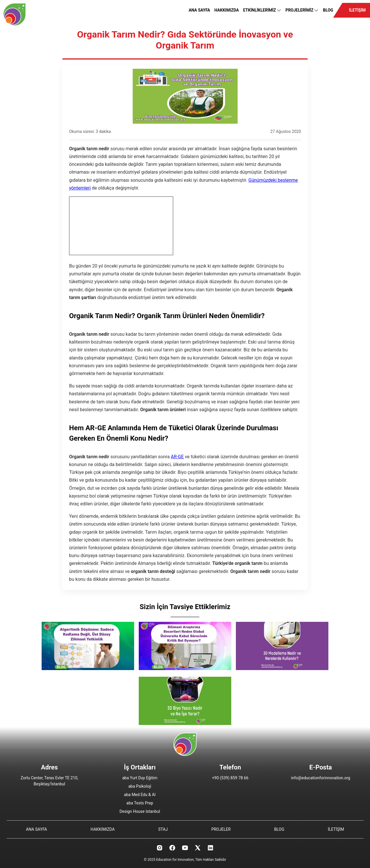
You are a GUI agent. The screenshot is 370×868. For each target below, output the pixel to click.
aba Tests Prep (140, 803)
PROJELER (221, 829)
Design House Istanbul (140, 811)
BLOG (328, 10)
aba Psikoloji (140, 786)
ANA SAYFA (199, 10)
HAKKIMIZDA (227, 10)
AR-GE (177, 457)
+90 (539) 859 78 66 (230, 778)
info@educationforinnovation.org (321, 778)
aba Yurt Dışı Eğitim (140, 778)
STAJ (163, 829)
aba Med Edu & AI (140, 795)
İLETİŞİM (357, 10)
